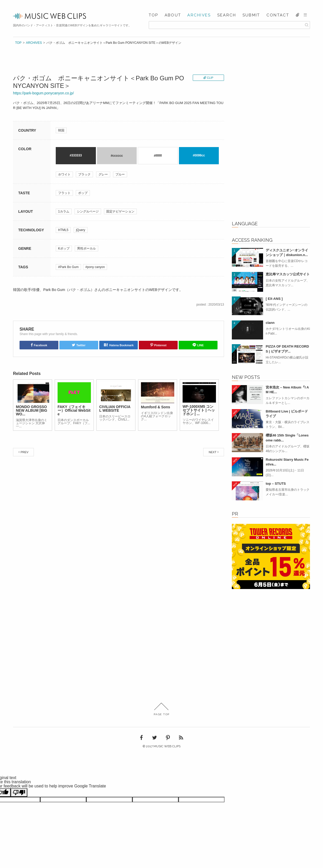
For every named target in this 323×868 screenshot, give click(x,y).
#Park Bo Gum (68, 267)
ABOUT (173, 15)
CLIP (210, 78)
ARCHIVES (199, 15)
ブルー (120, 174)
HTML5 (63, 230)
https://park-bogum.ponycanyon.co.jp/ (43, 93)
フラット (64, 193)
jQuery (81, 230)
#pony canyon (95, 267)
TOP (154, 15)
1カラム (64, 211)
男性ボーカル (86, 248)
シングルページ (88, 211)
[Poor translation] (19, 793)
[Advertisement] (271, 135)
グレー (103, 174)
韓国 (61, 130)
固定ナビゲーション (120, 211)
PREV (24, 452)
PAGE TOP (162, 709)
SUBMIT (251, 15)
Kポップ (64, 248)
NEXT (212, 452)
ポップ (83, 193)
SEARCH (227, 15)
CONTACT (278, 15)
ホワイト (64, 174)
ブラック (84, 174)
